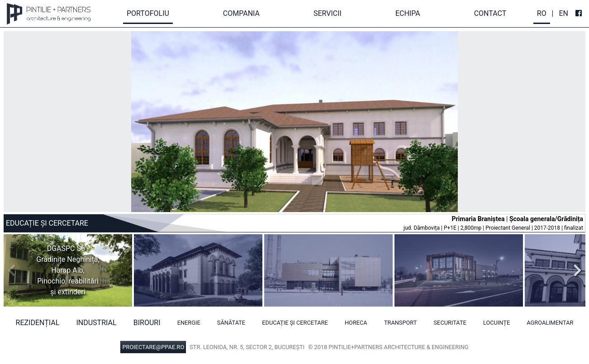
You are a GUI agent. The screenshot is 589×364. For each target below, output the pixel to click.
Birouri (147, 323)
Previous (14, 270)
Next (575, 270)
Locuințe (496, 323)
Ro (542, 13)
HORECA (356, 323)
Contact (490, 13)
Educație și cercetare (295, 323)
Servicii (328, 13)
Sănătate (231, 323)
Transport (401, 323)
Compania (241, 13)
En (563, 13)
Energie (189, 323)
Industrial (96, 323)
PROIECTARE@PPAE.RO (153, 347)
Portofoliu (148, 13)
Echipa (408, 13)
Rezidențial (38, 323)
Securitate (450, 323)
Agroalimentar (550, 323)
